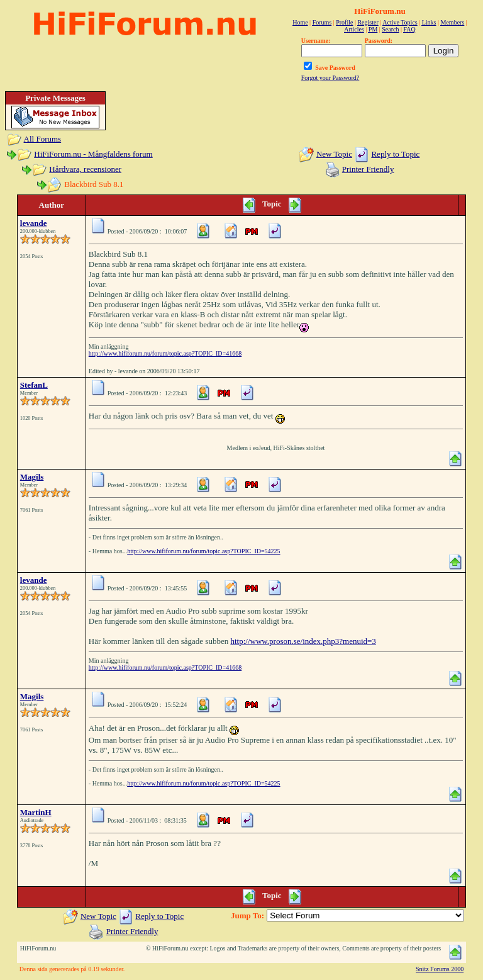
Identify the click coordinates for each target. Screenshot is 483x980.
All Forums (43, 139)
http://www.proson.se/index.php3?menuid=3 (303, 641)
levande (34, 223)
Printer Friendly (368, 169)
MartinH (36, 812)
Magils (32, 477)
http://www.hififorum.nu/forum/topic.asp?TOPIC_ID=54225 (203, 551)
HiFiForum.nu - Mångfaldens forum (93, 154)
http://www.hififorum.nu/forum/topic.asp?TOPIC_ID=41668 (165, 353)
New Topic (334, 154)
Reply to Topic (395, 154)
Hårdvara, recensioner (85, 169)
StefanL (34, 385)
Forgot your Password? (330, 78)
